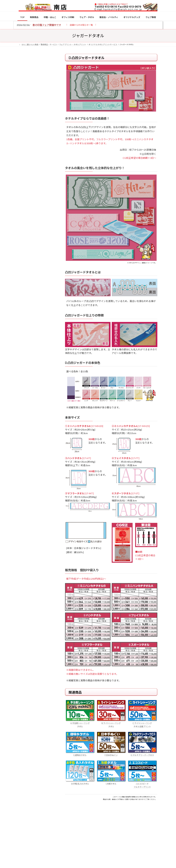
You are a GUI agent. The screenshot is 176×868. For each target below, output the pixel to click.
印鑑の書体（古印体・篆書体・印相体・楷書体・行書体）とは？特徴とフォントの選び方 (38, 115)
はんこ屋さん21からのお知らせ (43, 75)
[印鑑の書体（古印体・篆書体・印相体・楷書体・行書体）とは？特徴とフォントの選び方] (24, 282)
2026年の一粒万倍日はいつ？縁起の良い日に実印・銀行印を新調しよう (44, 329)
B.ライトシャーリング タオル (111, 723)
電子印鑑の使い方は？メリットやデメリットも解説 (44, 262)
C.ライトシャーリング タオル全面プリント (142, 723)
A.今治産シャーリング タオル (80, 723)
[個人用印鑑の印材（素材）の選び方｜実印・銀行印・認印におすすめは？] (24, 240)
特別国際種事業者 (38, 216)
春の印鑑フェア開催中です (47, 25)
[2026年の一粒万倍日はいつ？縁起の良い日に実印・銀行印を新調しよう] (24, 328)
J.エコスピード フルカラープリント (142, 784)
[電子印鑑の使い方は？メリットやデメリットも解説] (24, 262)
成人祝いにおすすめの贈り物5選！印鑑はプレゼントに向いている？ (44, 306)
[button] (81, 25)
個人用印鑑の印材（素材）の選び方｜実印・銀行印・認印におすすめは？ (38, 82)
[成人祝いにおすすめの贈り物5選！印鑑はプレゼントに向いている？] (24, 305)
